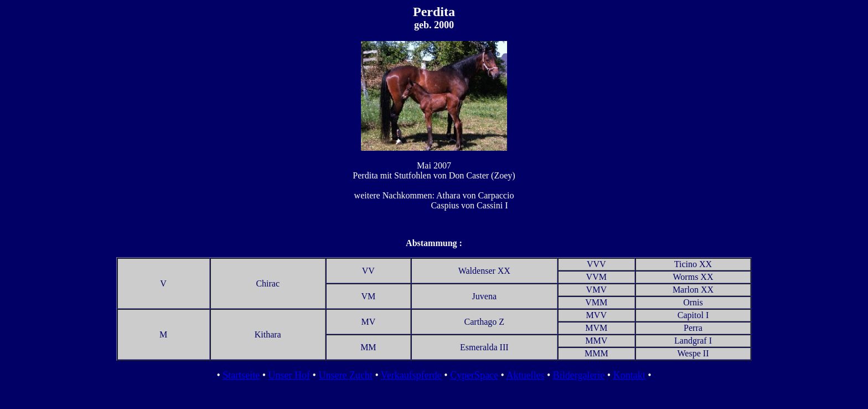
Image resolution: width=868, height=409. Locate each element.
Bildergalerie (579, 375)
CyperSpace (474, 375)
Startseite (241, 375)
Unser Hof (289, 375)
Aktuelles (525, 375)
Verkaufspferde (411, 375)
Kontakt (629, 375)
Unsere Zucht (345, 375)
